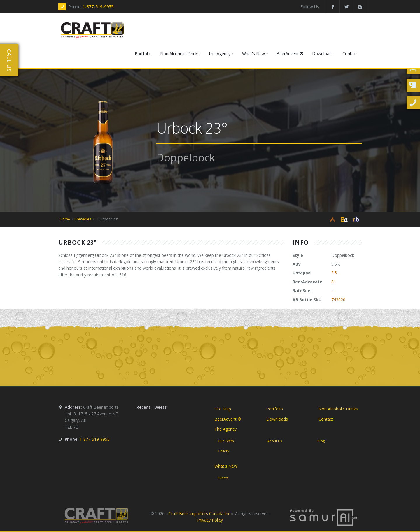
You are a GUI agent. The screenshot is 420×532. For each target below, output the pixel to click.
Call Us (9, 60)
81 (334, 282)
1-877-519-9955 (98, 7)
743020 (338, 300)
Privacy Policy (210, 520)
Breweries (83, 219)
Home (65, 219)
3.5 (334, 273)
